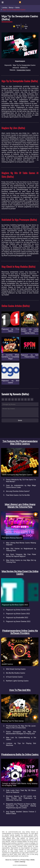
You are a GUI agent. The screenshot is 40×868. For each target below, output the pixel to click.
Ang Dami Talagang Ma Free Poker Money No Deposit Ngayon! (21, 555)
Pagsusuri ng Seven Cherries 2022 (18, 621)
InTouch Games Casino (14, 677)
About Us (8, 860)
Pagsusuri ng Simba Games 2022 (18, 610)
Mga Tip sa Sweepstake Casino (14, 10)
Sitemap (23, 862)
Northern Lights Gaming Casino (17, 681)
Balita (18, 8)
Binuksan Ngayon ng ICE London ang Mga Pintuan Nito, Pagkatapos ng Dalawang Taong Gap (21, 798)
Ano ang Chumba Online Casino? (18, 491)
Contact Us (16, 860)
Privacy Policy (25, 860)
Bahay (11, 8)
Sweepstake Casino (24, 70)
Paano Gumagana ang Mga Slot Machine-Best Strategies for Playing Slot (21, 733)
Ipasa (20, 420)
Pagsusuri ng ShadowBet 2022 (17, 618)
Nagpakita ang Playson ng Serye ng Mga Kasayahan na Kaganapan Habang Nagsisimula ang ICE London (21, 806)
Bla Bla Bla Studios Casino (16, 673)
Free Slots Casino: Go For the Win (18, 495)
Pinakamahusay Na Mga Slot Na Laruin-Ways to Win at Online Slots (21, 727)
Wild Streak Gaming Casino (16, 669)
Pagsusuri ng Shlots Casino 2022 (18, 614)
